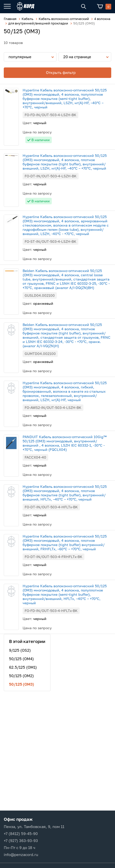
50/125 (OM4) (21, 659)
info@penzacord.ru (21, 855)
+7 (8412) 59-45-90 (21, 834)
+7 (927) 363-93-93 (21, 841)
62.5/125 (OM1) (23, 667)
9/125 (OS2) (20, 650)
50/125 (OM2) (21, 676)
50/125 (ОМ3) (22, 684)
